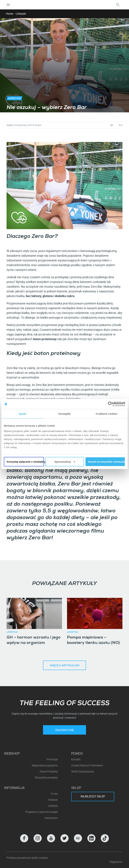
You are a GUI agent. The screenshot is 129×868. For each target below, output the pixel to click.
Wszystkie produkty (46, 778)
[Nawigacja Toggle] (8, 5)
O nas (54, 794)
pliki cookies (41, 858)
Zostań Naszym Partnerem (87, 765)
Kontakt (76, 759)
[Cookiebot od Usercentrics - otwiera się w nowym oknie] (110, 404)
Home (10, 14)
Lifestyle (21, 14)
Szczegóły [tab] (64, 414)
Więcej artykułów (65, 666)
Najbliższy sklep (93, 796)
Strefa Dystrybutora (83, 772)
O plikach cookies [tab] (107, 414)
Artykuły (53, 800)
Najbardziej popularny (45, 765)
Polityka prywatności (19, 858)
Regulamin (116, 862)
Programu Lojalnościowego (42, 812)
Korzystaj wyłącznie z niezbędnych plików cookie (25, 462)
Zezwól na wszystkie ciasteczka (107, 462)
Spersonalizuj (65, 462)
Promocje (52, 759)
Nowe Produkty (49, 772)
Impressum (51, 818)
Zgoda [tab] (23, 414)
